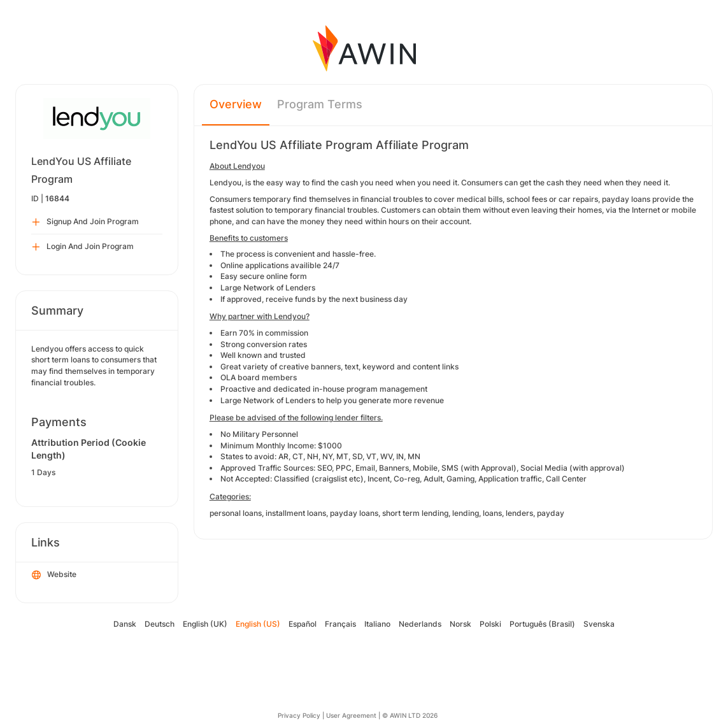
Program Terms (320, 104)
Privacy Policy (299, 715)
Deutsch (160, 624)
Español (303, 624)
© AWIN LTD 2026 (410, 715)
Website (54, 575)
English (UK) (205, 624)
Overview (236, 104)
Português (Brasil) (542, 624)
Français (340, 624)
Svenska (599, 624)
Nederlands (420, 624)
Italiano (377, 624)
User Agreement (351, 715)
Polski (490, 624)
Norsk (460, 624)
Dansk (125, 624)
